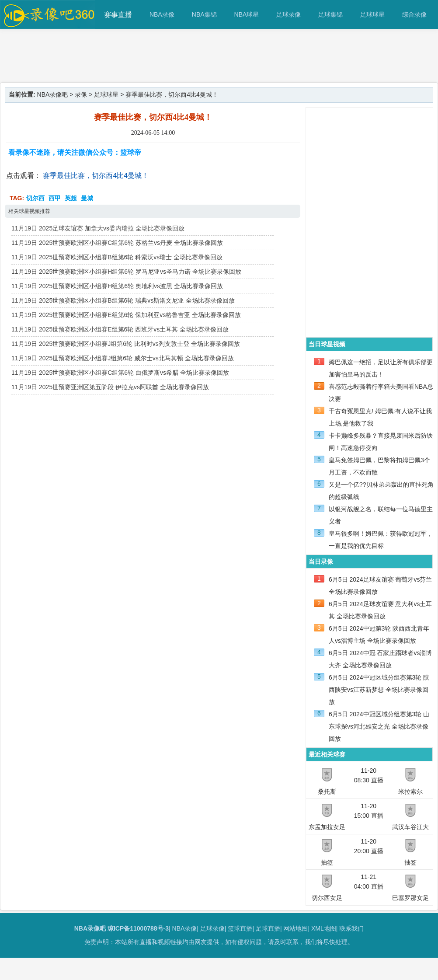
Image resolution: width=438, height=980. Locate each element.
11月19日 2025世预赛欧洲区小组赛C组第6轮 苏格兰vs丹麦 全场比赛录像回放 (117, 243)
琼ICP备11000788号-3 (138, 928)
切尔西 (35, 198)
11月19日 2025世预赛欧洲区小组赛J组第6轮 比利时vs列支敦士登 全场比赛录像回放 (126, 344)
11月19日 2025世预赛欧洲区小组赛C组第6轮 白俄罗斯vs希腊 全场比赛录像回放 (120, 373)
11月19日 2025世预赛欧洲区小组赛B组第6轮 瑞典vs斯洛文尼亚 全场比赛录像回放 (123, 300)
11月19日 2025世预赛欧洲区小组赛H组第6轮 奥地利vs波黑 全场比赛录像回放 (117, 286)
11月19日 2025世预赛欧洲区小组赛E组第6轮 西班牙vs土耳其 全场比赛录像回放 (120, 329)
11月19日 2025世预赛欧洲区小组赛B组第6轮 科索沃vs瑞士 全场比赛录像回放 (117, 257)
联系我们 (351, 928)
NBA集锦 (204, 14)
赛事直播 (118, 15)
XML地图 (324, 928)
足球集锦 (330, 14)
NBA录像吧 (53, 94)
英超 (71, 198)
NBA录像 (162, 14)
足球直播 (268, 928)
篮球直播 (240, 928)
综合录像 (414, 14)
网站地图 (295, 928)
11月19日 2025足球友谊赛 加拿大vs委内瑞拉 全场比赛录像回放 (98, 228)
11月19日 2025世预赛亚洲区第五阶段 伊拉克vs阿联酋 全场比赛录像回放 (110, 387)
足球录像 (289, 14)
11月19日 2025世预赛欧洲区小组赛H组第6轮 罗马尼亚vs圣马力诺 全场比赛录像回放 (126, 272)
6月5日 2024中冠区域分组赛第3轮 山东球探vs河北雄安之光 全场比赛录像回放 (379, 726)
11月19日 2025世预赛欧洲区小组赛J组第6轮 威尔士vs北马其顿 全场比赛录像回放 (123, 358)
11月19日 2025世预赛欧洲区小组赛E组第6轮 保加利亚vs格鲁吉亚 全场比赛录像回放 (126, 315)
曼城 (87, 198)
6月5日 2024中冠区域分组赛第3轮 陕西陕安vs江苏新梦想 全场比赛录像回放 (379, 690)
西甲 (55, 198)
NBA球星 (247, 14)
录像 (81, 94)
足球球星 (372, 14)
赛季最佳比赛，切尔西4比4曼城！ (96, 176)
